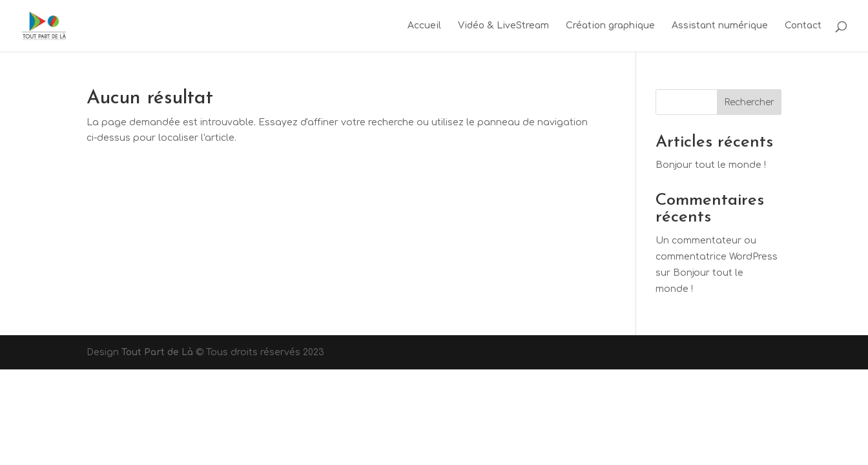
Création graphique (610, 26)
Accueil (424, 26)
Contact (803, 26)
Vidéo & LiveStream (503, 26)
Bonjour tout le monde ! (711, 165)
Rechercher (749, 102)
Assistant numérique (720, 26)
